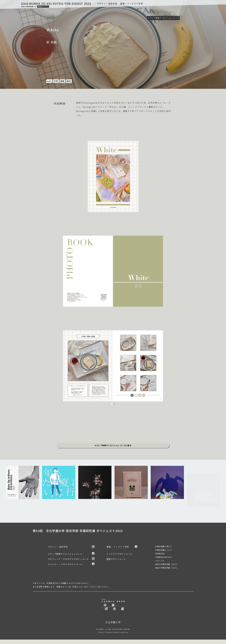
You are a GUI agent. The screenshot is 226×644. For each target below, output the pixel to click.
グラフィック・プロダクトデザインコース (68, 559)
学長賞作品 (160, 553)
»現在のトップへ (43, 7)
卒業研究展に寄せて (164, 546)
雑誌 (69, 81)
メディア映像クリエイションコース (163, 18)
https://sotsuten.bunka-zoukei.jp (113, 632)
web (49, 81)
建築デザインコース (116, 559)
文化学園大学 (113, 622)
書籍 (62, 81)
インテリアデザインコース (119, 554)
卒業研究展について (164, 550)
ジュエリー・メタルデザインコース (65, 564)
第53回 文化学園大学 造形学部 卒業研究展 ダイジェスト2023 (78, 531)
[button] (112, 404)
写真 (56, 81)
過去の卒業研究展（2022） (167, 564)
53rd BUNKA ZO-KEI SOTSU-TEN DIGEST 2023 (56, 4)
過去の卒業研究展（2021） (167, 568)
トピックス (160, 561)
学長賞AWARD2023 (163, 557)
